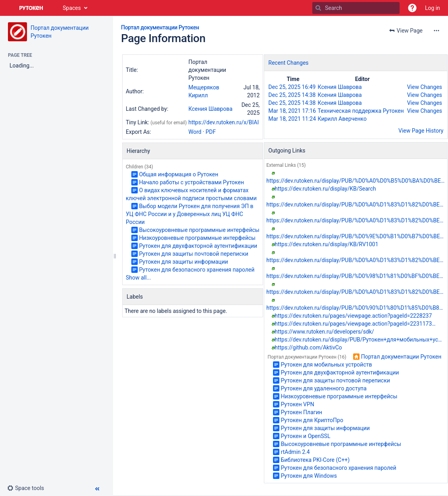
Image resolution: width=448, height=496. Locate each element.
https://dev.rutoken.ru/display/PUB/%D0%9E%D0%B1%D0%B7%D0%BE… (355, 236)
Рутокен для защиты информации (183, 262)
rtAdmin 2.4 (295, 452)
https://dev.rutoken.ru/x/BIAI (224, 122)
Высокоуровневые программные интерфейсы (199, 230)
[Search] (318, 8)
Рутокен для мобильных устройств (327, 365)
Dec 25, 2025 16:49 (292, 87)
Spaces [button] (72, 8)
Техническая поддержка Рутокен (361, 111)
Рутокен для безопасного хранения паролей (197, 270)
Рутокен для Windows (309, 476)
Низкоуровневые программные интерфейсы (197, 238)
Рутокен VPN (298, 404)
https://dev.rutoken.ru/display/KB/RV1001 (326, 244)
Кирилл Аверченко (342, 119)
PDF (211, 132)
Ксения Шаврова (211, 109)
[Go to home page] (31, 8)
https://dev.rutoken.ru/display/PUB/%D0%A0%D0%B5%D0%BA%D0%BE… (355, 181)
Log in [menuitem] (433, 8)
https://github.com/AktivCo (308, 347)
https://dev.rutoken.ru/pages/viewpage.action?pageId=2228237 (353, 316)
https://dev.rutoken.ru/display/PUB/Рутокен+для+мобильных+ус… (358, 340)
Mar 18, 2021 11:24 (292, 119)
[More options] (436, 31)
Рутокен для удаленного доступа (324, 388)
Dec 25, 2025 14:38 (292, 95)
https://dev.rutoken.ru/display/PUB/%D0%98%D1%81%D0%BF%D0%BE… (355, 276)
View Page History (421, 131)
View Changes (425, 87)
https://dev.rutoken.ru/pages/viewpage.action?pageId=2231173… (355, 324)
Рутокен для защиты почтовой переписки (193, 254)
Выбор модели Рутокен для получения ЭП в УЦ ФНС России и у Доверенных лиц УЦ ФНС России (189, 214)
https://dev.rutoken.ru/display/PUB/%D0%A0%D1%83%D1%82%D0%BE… (355, 205)
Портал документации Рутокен (160, 27)
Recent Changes (288, 63)
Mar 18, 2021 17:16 (292, 111)
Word (195, 132)
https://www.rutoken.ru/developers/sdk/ (324, 332)
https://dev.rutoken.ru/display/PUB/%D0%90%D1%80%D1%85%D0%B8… (355, 308)
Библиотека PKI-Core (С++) (315, 460)
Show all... (138, 278)
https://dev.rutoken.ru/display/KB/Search (325, 189)
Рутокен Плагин (302, 412)
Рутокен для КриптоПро (312, 420)
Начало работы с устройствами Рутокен (191, 182)
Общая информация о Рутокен (179, 174)
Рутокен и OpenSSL (306, 436)
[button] (412, 8)
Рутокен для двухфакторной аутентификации (198, 246)
